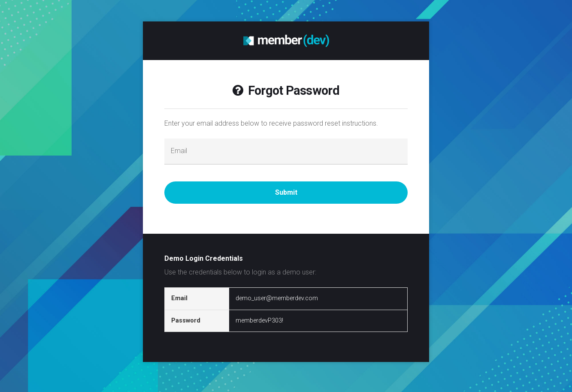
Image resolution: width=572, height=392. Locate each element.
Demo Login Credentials (204, 259)
